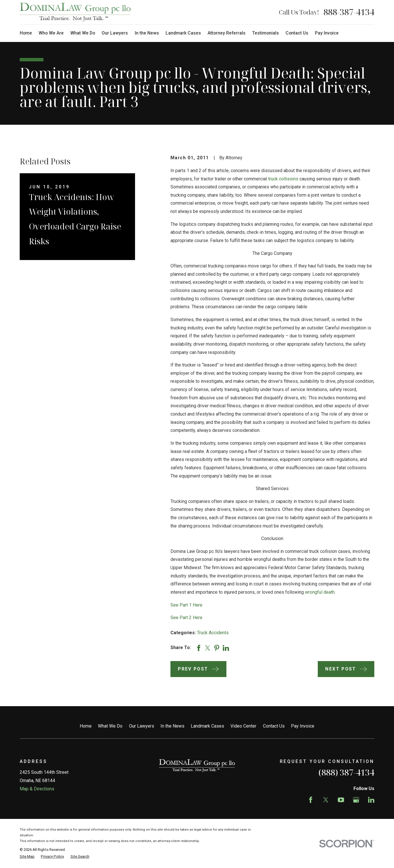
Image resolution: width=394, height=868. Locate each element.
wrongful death (320, 592)
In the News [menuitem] (147, 33)
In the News (172, 726)
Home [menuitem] (26, 33)
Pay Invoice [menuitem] (327, 33)
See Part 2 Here (186, 618)
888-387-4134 (349, 12)
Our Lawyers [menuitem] (115, 33)
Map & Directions (37, 789)
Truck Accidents (213, 633)
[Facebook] (311, 800)
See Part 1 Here (186, 605)
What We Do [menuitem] (83, 33)
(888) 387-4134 (346, 772)
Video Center (243, 726)
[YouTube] (341, 800)
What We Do (110, 726)
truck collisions (283, 179)
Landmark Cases (207, 726)
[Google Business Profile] (356, 800)
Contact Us (274, 726)
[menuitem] (27, 857)
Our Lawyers (142, 726)
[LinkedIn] (371, 800)
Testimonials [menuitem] (266, 33)
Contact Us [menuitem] (297, 33)
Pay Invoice (303, 726)
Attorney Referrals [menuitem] (227, 33)
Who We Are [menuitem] (51, 33)
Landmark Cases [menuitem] (183, 33)
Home (86, 726)
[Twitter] (326, 800)
